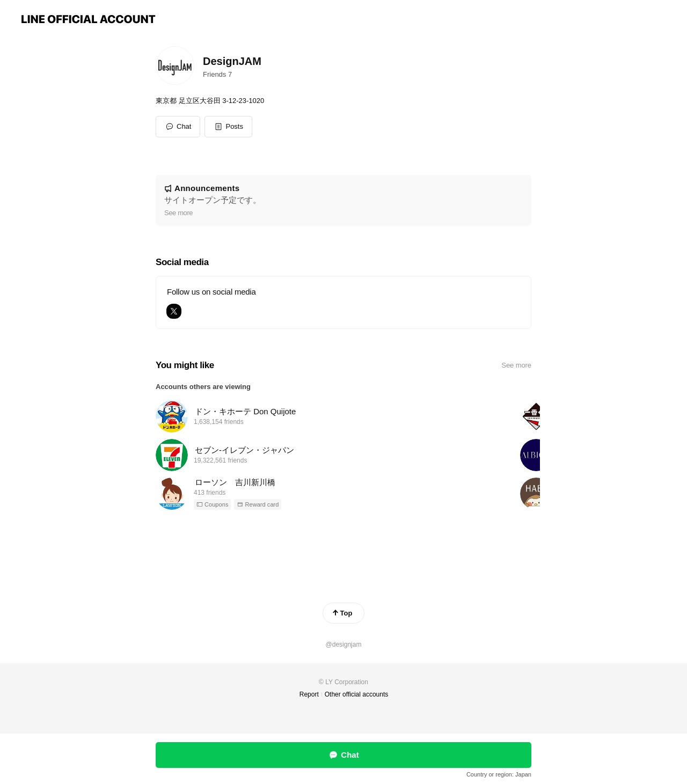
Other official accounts (357, 694)
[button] (228, 127)
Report (309, 694)
